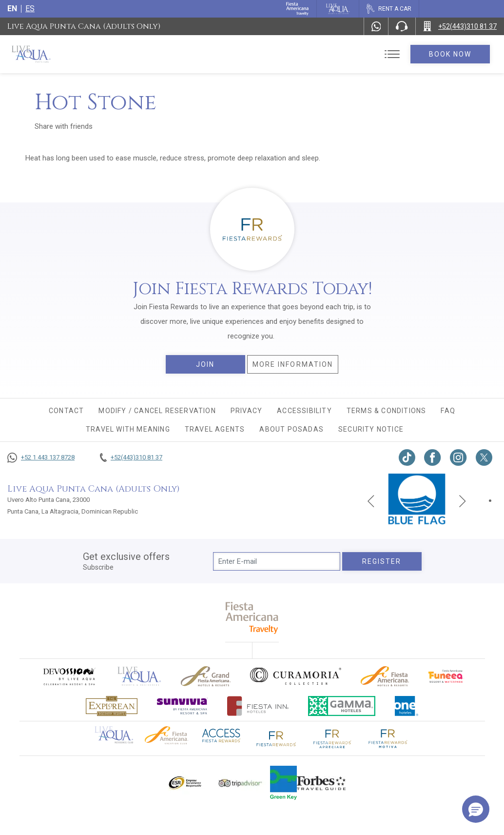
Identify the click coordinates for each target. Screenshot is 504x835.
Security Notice (371, 429)
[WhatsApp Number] (376, 26)
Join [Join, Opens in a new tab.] (205, 364)
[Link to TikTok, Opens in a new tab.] (407, 457)
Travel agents (215, 429)
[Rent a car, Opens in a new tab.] (389, 9)
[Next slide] (463, 500)
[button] (476, 809)
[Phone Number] (402, 26)
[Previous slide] (371, 500)
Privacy (246, 411)
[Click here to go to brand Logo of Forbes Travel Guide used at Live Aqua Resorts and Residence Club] (321, 783)
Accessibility (304, 411)
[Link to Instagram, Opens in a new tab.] (458, 457)
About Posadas (291, 429)
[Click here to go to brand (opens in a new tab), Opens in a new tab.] (69, 676)
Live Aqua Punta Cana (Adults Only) (84, 26)
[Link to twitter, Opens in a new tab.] (484, 457)
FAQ (448, 411)
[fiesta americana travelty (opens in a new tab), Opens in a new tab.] (252, 618)
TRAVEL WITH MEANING (128, 429)
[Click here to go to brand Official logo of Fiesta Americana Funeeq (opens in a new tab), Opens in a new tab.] (446, 676)
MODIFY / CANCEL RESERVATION (157, 411)
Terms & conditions (387, 411)
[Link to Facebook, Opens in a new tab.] (433, 457)
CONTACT (66, 411)
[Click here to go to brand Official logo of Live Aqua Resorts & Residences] (139, 676)
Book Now (450, 54)
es (30, 9)
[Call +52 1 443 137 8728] (41, 457)
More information (293, 364)
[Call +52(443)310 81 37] (460, 26)
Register (382, 561)
